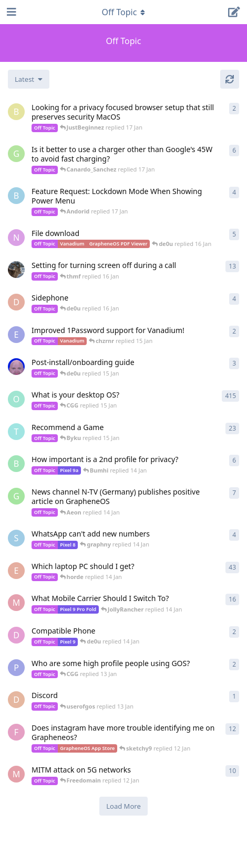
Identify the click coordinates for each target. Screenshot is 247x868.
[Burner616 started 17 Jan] (16, 112)
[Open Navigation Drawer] (11, 12)
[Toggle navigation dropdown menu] (124, 12)
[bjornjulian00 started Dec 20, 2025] (16, 196)
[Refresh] (230, 79)
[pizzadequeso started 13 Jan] (16, 668)
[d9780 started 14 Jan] (16, 635)
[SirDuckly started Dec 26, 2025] (16, 538)
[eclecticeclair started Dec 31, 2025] (16, 571)
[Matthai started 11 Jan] (16, 774)
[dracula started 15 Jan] (16, 302)
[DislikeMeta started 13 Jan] (16, 700)
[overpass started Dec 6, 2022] (16, 399)
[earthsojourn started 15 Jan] (16, 335)
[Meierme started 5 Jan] (16, 603)
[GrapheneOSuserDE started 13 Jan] (16, 496)
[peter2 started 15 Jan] (16, 367)
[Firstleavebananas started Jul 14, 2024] (16, 732)
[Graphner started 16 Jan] (16, 154)
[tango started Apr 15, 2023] (16, 432)
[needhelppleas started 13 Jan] (16, 238)
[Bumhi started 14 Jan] (16, 464)
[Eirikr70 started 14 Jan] (16, 270)
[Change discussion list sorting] (29, 79)
